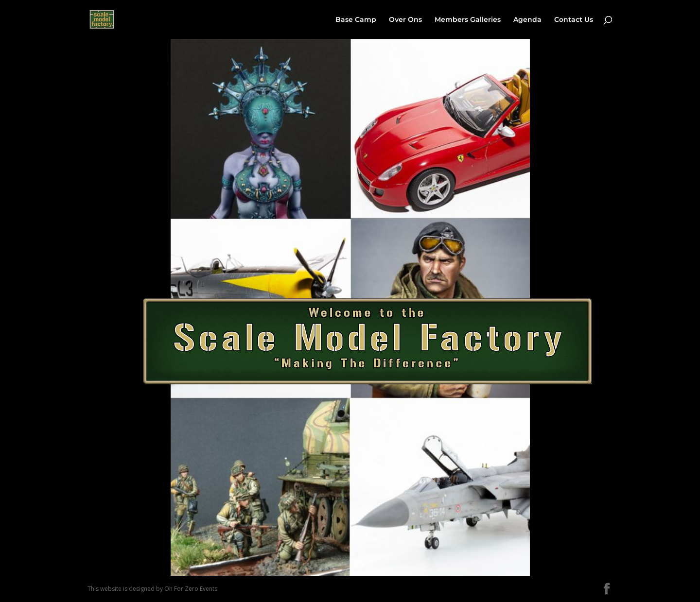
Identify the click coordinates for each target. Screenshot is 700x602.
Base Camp (356, 20)
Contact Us (574, 20)
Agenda (527, 20)
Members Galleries (468, 20)
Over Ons (405, 20)
